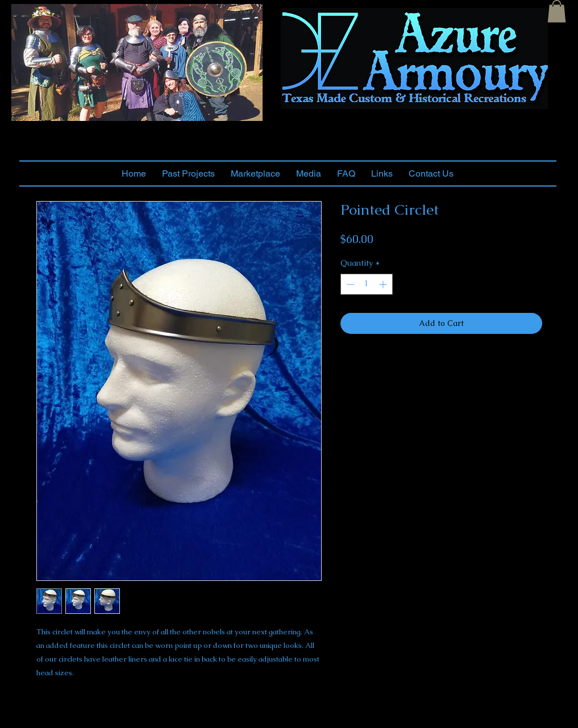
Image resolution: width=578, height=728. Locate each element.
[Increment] (384, 284)
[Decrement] (349, 284)
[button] (557, 11)
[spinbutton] (367, 284)
